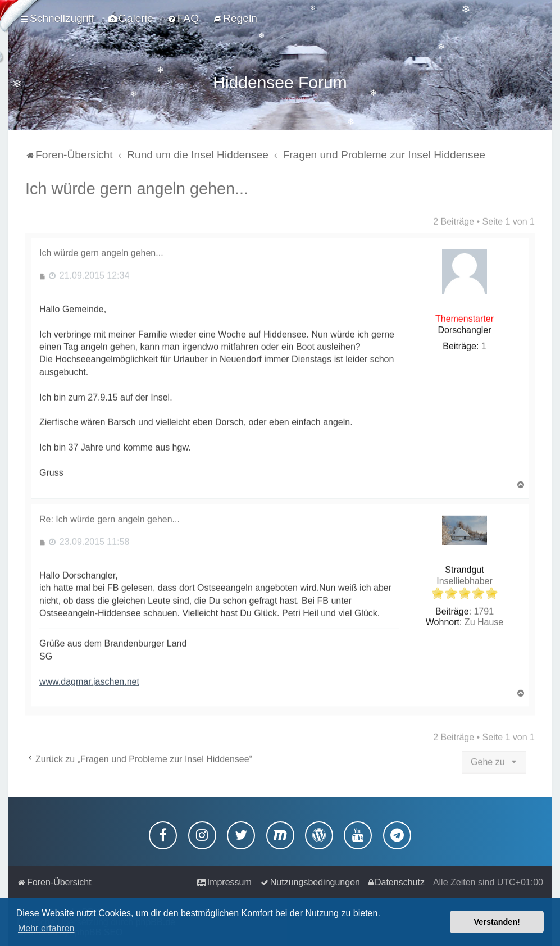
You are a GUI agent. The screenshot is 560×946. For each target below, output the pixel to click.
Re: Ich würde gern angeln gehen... (110, 517)
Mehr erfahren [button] (46, 928)
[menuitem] (131, 19)
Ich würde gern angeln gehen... (137, 187)
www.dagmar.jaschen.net (89, 679)
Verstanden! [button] (497, 922)
